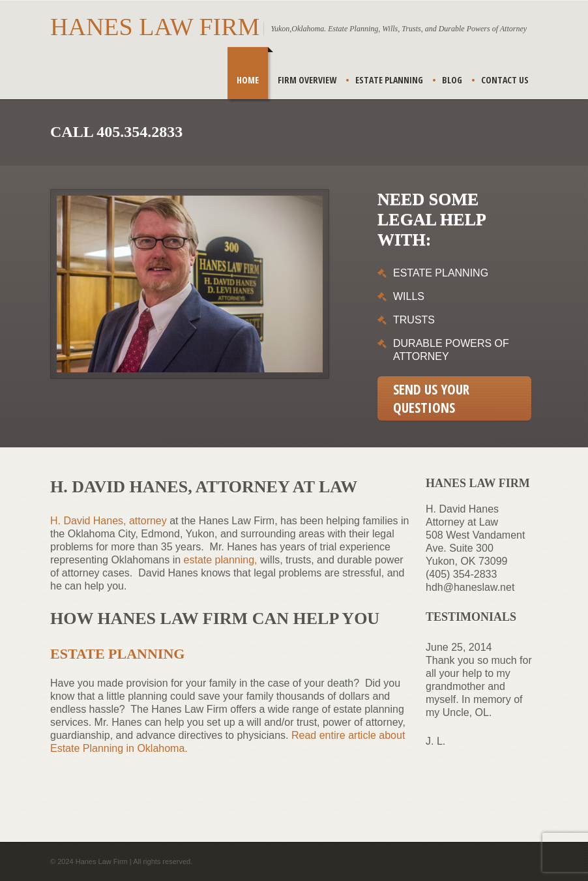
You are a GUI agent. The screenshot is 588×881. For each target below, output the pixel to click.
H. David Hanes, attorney (109, 521)
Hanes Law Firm (155, 27)
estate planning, (221, 560)
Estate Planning (389, 80)
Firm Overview (307, 80)
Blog (452, 80)
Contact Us (505, 80)
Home (248, 80)
